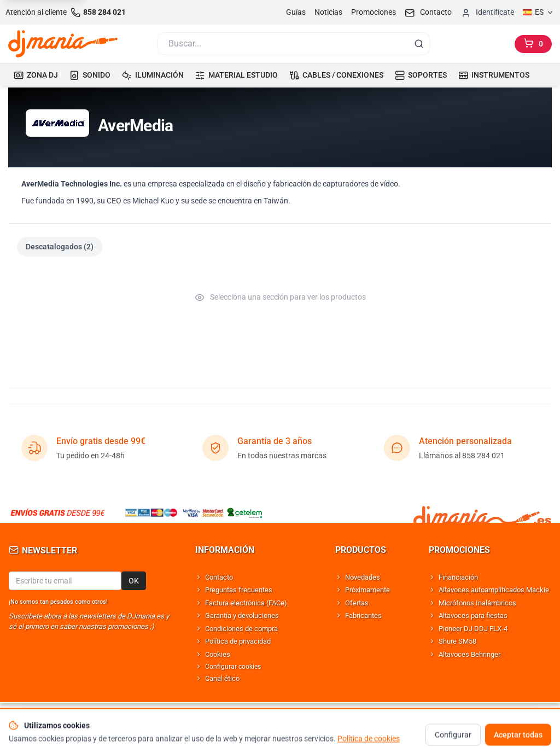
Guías (296, 12)
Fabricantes (363, 615)
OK (134, 581)
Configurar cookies (233, 667)
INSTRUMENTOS (494, 75)
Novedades (363, 577)
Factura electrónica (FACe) (246, 603)
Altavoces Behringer (469, 654)
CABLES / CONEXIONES (336, 75)
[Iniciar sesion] (487, 12)
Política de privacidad (238, 641)
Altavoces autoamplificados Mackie (494, 590)
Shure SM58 (457, 641)
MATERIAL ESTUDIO (237, 75)
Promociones (374, 12)
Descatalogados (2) (60, 247)
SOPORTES (421, 75)
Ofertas (357, 603)
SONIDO (90, 75)
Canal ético (222, 678)
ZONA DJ (36, 75)
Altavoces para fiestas (473, 615)
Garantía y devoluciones (242, 615)
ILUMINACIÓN (153, 75)
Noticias (328, 12)
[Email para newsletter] (65, 581)
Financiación (458, 577)
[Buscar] (282, 44)
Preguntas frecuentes (239, 590)
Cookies (218, 654)
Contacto (219, 577)
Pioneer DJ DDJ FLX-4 (473, 629)
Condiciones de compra (241, 629)
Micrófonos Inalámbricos (477, 603)
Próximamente (367, 590)
